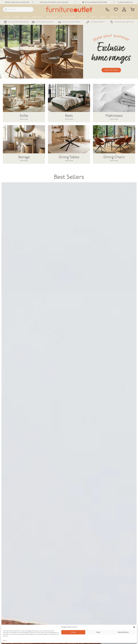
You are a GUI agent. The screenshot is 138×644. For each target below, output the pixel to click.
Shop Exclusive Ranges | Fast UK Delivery (54, 2)
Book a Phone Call (125, 2)
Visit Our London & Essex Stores (95, 2)
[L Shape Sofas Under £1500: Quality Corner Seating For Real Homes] (40, 608)
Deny (98, 632)
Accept (73, 632)
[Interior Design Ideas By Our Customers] (98, 608)
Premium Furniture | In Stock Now (17, 2)
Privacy (5, 641)
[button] (134, 627)
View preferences (123, 632)
